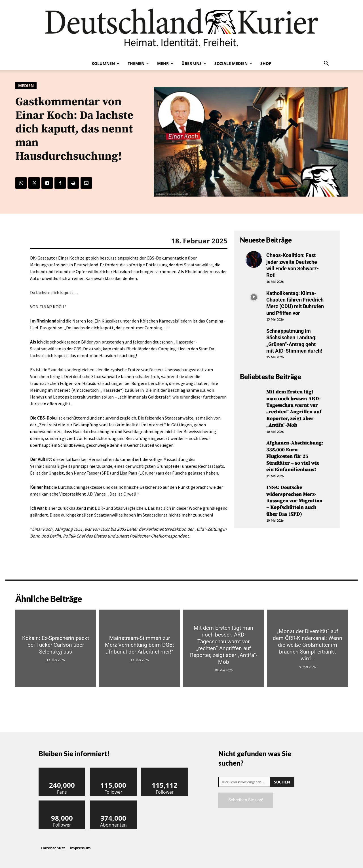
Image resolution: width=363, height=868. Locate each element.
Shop (266, 63)
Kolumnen (105, 63)
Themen (138, 63)
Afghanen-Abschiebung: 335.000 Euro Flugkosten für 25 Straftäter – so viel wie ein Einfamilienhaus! (295, 456)
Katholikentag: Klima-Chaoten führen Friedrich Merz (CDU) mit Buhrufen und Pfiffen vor (295, 303)
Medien (26, 86)
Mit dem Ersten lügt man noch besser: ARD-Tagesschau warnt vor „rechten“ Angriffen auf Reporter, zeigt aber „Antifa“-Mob (294, 408)
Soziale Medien (233, 63)
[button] (326, 64)
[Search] (282, 782)
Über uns (194, 63)
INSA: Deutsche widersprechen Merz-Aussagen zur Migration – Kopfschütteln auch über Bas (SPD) (294, 501)
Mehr (165, 63)
